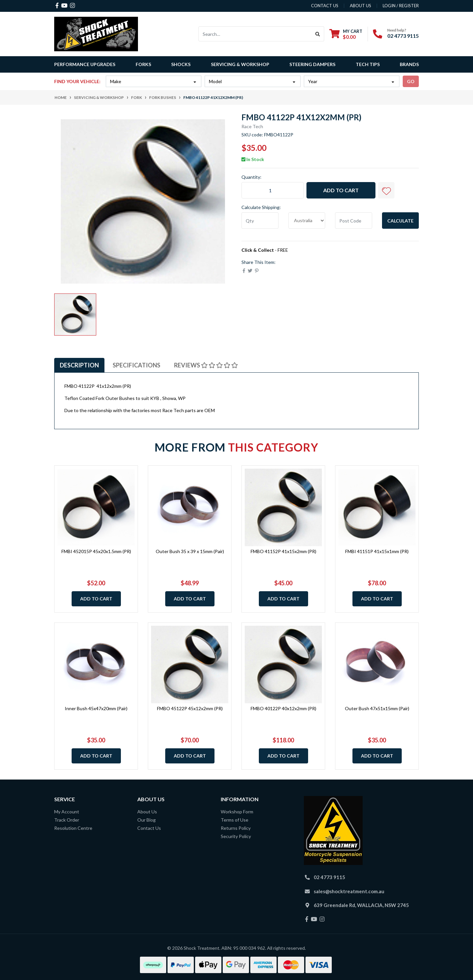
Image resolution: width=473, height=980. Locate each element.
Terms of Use (235, 820)
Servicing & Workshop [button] (240, 64)
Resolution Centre (73, 828)
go (411, 81)
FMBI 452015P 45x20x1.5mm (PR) (96, 551)
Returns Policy (236, 828)
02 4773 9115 (403, 36)
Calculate (400, 221)
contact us (325, 6)
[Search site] (318, 34)
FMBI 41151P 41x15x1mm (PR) (377, 551)
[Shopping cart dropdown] (346, 34)
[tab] (79, 365)
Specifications (136, 365)
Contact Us (149, 828)
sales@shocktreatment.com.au (349, 891)
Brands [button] (409, 64)
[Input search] (255, 34)
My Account (67, 812)
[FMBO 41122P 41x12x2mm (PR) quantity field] (273, 190)
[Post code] (354, 221)
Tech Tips (368, 64)
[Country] (307, 221)
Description (79, 365)
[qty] (260, 221)
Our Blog (146, 820)
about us (360, 6)
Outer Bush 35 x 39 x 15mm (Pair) (190, 551)
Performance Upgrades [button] (85, 64)
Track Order (67, 820)
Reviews (206, 365)
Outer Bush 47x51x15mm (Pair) (377, 708)
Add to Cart (341, 190)
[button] (386, 190)
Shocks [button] (181, 64)
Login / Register (401, 6)
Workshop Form (237, 812)
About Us (147, 812)
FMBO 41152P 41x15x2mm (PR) (283, 551)
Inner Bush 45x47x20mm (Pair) (96, 708)
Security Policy (236, 836)
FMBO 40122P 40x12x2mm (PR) (283, 708)
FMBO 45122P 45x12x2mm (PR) (190, 708)
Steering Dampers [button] (312, 64)
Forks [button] (143, 64)
